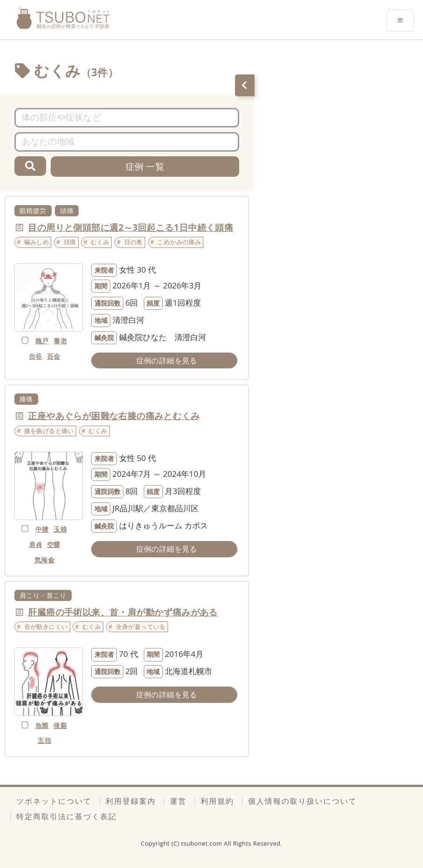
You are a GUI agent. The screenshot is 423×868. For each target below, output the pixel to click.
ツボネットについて (54, 801)
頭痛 (67, 210)
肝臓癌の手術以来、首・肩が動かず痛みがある (123, 612)
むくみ (100, 242)
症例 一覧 (145, 166)
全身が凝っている (141, 627)
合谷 (36, 356)
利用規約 (217, 801)
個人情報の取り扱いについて (302, 801)
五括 (44, 740)
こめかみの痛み (179, 242)
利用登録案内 (131, 801)
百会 (54, 356)
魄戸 (42, 341)
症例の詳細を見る (167, 361)
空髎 (54, 544)
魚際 (42, 725)
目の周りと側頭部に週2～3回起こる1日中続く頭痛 (131, 227)
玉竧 (60, 529)
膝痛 (26, 399)
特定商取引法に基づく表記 (67, 816)
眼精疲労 (33, 210)
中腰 (42, 529)
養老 (60, 341)
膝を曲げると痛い (49, 431)
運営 (178, 801)
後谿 (60, 725)
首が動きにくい (46, 627)
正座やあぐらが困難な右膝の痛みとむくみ (114, 416)
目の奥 (134, 242)
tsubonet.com (202, 843)
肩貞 (36, 544)
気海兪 (44, 560)
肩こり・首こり (43, 595)
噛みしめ (37, 242)
